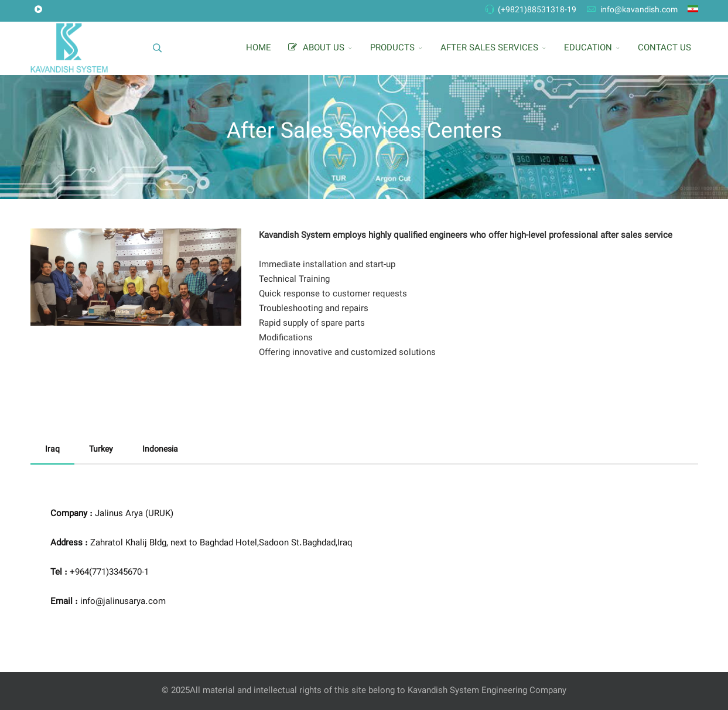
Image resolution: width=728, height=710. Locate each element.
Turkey (101, 450)
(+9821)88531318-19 (537, 10)
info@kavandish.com (639, 10)
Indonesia (160, 450)
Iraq (52, 450)
